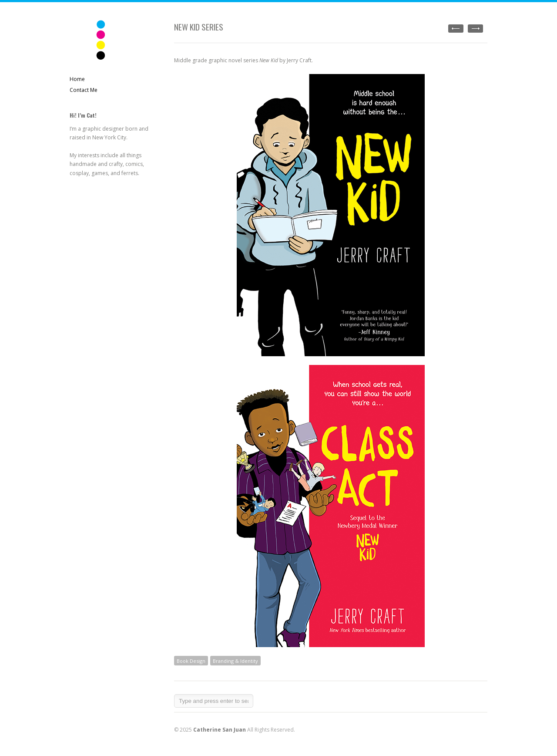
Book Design (191, 661)
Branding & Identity (235, 661)
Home (77, 79)
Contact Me (84, 90)
